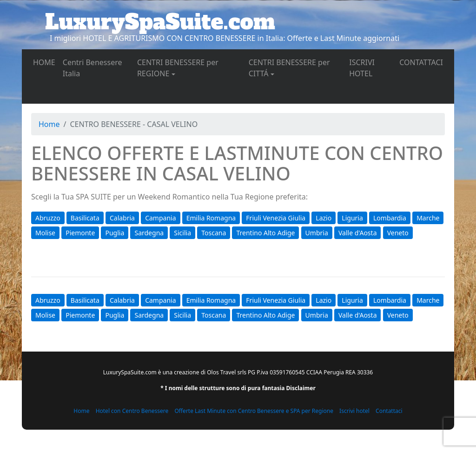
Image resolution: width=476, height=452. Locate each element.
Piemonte (80, 233)
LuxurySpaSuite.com (160, 22)
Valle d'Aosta (358, 233)
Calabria (122, 218)
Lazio (324, 218)
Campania (160, 218)
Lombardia (390, 218)
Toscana (214, 233)
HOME (46, 62)
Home (49, 124)
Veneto (398, 233)
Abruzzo (48, 218)
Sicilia (182, 233)
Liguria (352, 218)
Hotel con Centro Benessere (132, 411)
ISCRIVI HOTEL (372, 68)
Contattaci (389, 411)
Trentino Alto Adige (265, 233)
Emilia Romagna (211, 218)
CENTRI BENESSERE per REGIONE (178, 68)
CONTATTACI (423, 62)
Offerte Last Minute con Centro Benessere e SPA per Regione (254, 411)
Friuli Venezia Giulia (276, 218)
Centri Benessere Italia (93, 68)
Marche (428, 218)
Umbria (317, 233)
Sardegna (149, 233)
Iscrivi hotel (354, 411)
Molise (45, 233)
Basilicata (85, 218)
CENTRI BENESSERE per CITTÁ (289, 68)
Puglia (115, 233)
